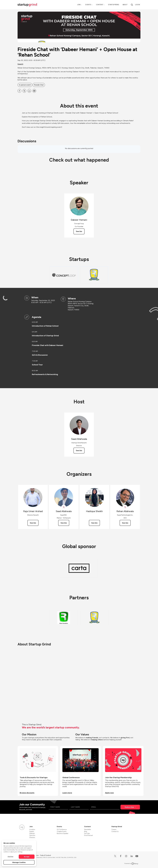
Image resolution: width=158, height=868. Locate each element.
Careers (114, 829)
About (125, 5)
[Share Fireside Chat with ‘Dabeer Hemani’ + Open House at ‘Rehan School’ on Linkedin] (29, 91)
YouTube (87, 833)
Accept (27, 857)
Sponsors (32, 835)
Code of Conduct (45, 855)
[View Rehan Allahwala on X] (125, 507)
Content (100, 5)
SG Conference (62, 829)
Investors (32, 829)
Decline (10, 857)
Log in (138, 5)
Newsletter (88, 829)
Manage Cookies (19, 862)
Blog (86, 831)
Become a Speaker (63, 833)
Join (79, 5)
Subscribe (129, 807)
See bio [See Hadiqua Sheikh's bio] (94, 523)
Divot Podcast (88, 835)
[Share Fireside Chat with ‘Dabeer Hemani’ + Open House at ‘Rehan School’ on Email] (34, 91)
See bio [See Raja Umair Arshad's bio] (33, 523)
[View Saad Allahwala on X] (64, 507)
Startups (32, 833)
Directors (32, 837)
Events (88, 5)
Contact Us (115, 831)
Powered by (131, 864)
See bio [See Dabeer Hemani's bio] (79, 231)
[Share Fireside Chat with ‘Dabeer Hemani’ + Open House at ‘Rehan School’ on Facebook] (19, 91)
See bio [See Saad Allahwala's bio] (79, 450)
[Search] (132, 5)
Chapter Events (62, 831)
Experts (32, 831)
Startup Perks (114, 5)
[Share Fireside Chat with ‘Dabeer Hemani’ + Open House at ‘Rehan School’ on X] (24, 91)
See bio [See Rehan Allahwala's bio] (125, 523)
